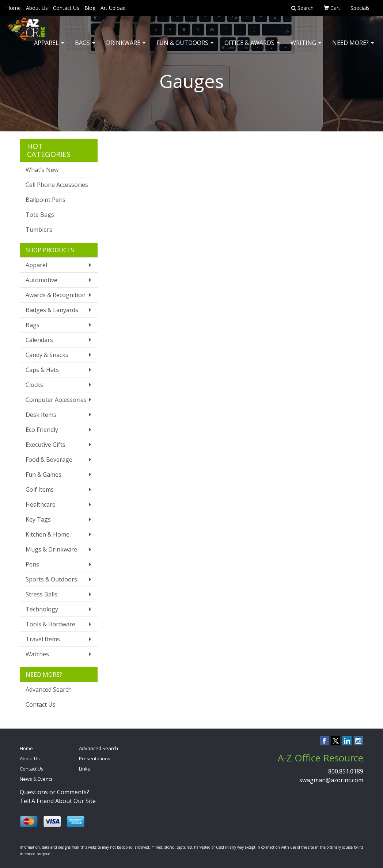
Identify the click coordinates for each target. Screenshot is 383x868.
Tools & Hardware (50, 624)
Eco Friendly (42, 430)
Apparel (49, 47)
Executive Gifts (45, 445)
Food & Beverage (49, 460)
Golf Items (40, 489)
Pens (32, 564)
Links (85, 769)
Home (14, 8)
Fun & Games (43, 475)
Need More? (353, 47)
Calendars (39, 340)
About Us (37, 8)
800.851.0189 (346, 771)
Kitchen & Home (48, 534)
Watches (37, 654)
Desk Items (41, 415)
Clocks (34, 385)
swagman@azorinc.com (331, 780)
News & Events (36, 779)
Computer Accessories (56, 400)
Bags (85, 47)
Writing (306, 47)
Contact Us (66, 8)
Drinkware (126, 47)
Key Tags (38, 519)
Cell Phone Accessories (57, 185)
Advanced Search (49, 690)
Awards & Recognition (56, 295)
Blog (90, 8)
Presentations (95, 758)
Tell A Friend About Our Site (58, 801)
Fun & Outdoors (185, 47)
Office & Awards (252, 47)
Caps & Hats (42, 370)
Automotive (41, 280)
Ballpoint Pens (45, 200)
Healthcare (41, 504)
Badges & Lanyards (52, 310)
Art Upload (113, 8)
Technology (42, 609)
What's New (42, 170)
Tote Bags (40, 215)
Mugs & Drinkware (51, 549)
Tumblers (39, 230)
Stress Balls (41, 594)
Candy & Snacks (47, 355)
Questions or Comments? (54, 792)
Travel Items (43, 639)
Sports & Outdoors (51, 579)
